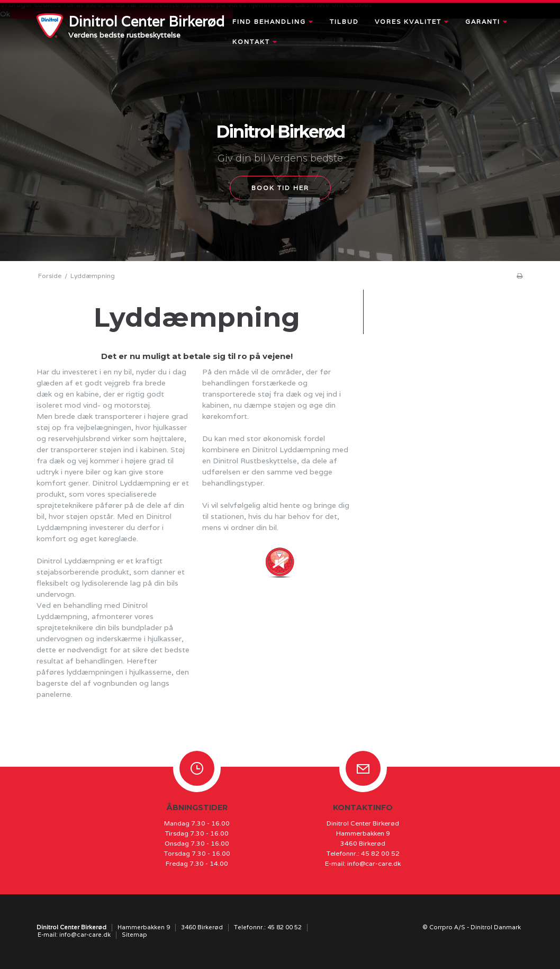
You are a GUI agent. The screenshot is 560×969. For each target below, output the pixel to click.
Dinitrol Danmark (496, 927)
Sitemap (134, 935)
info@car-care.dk (374, 863)
